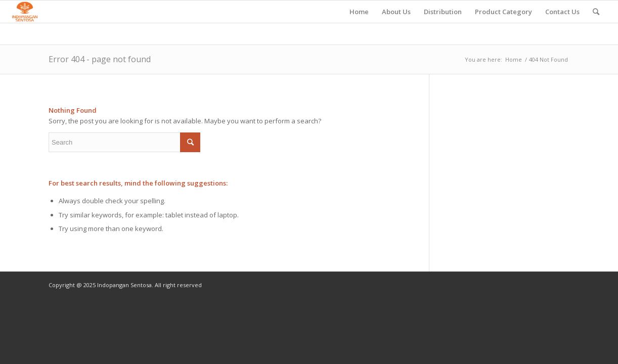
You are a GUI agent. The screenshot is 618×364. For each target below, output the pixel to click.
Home (514, 59)
